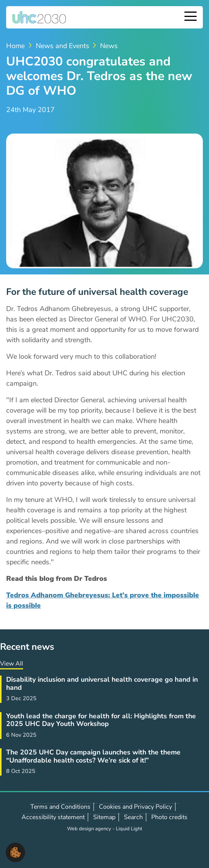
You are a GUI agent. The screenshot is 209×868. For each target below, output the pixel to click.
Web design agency (90, 829)
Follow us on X (32, 849)
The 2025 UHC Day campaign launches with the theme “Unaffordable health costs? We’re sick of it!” (93, 756)
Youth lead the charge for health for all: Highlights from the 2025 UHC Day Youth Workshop (101, 720)
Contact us (65, 848)
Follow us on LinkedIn (48, 849)
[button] (15, 852)
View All (12, 664)
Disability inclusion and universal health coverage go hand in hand (102, 683)
